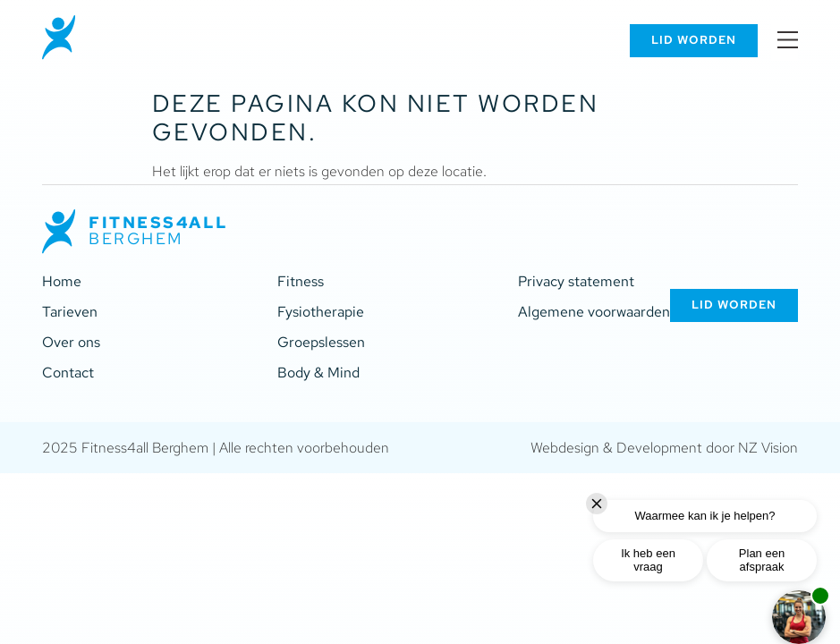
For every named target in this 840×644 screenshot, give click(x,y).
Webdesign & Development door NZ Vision (664, 448)
